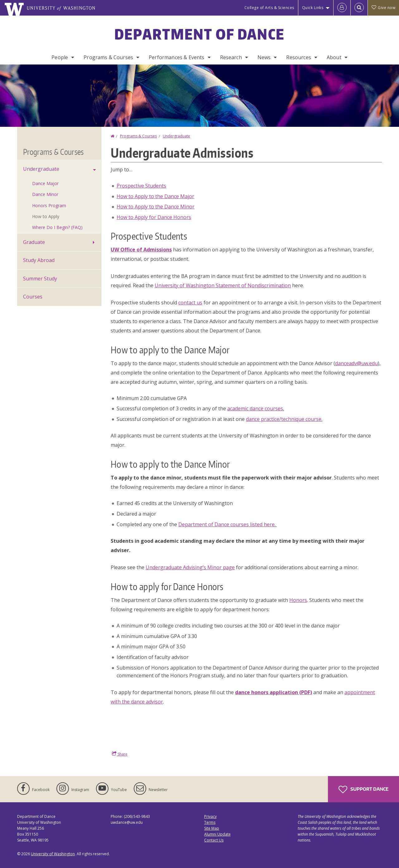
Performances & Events (176, 57)
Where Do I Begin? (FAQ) (57, 227)
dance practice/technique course (284, 419)
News (264, 57)
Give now (383, 8)
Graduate (34, 242)
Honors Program (49, 205)
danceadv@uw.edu (356, 363)
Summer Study (40, 279)
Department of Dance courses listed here (226, 524)
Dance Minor (45, 194)
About (334, 57)
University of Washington (53, 854)
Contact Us (214, 840)
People (60, 57)
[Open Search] (359, 8)
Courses (33, 297)
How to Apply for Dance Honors (154, 217)
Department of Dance (200, 34)
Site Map (212, 828)
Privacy (210, 816)
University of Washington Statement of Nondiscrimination (223, 285)
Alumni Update (217, 834)
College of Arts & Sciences (269, 8)
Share (120, 754)
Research (231, 57)
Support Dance (363, 789)
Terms (210, 822)
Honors (298, 600)
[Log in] (342, 8)
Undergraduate (176, 136)
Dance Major (45, 183)
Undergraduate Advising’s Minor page (190, 567)
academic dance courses (255, 408)
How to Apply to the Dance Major (155, 196)
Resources (298, 57)
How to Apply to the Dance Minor (156, 207)
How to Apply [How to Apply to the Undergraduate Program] (46, 216)
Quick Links (313, 8)
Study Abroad (39, 260)
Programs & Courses (108, 57)
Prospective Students (141, 186)
